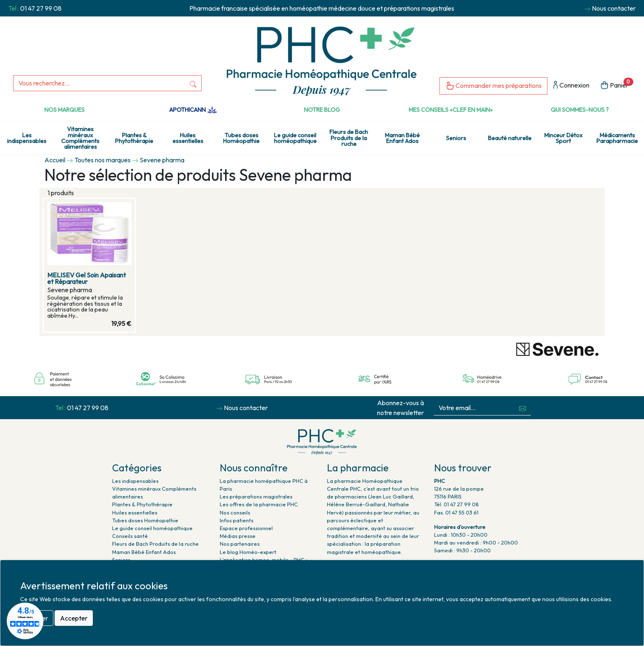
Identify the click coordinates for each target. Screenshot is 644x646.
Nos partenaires (240, 544)
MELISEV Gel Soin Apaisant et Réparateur (86, 278)
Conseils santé (130, 536)
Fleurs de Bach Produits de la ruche (349, 138)
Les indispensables (27, 138)
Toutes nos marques (102, 160)
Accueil (55, 160)
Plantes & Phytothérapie (134, 138)
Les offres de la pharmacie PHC (259, 504)
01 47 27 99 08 (41, 8)
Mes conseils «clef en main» (451, 110)
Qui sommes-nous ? (580, 110)
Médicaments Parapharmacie (617, 138)
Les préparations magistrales (256, 496)
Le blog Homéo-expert (248, 552)
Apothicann (193, 110)
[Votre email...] (474, 408)
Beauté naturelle (510, 138)
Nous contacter (614, 8)
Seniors (456, 138)
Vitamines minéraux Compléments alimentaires (80, 138)
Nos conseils (235, 512)
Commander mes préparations (493, 86)
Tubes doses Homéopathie (241, 138)
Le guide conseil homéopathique (295, 138)
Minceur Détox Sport (563, 138)
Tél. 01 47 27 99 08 (457, 504)
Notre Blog (322, 110)
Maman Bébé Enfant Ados (402, 138)
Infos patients (237, 520)
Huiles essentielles (188, 138)
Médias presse (238, 536)
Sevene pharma (162, 160)
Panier (617, 84)
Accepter (74, 618)
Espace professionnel (246, 528)
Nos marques (64, 110)
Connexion (571, 86)
